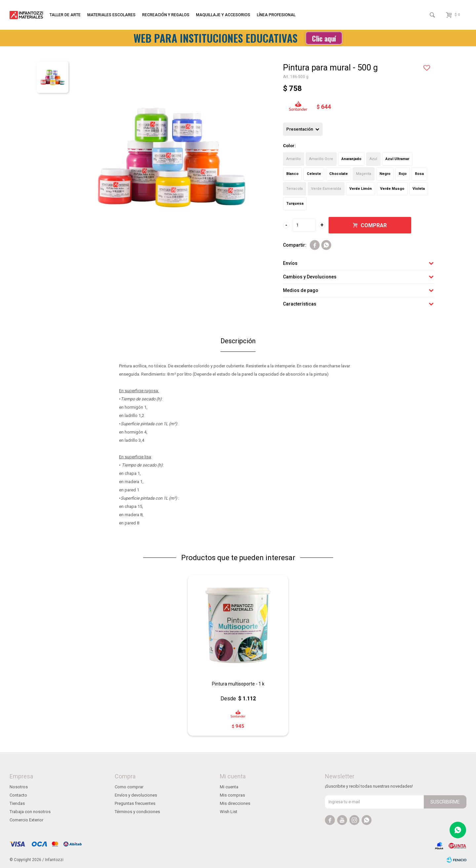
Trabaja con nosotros (30, 812)
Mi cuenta (229, 787)
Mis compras (232, 795)
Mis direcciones (235, 803)
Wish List (229, 812)
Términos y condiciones (137, 812)
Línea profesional (276, 15)
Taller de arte (65, 15)
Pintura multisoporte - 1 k (238, 684)
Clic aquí (324, 38)
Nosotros (19, 787)
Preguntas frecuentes (135, 803)
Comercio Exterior (26, 820)
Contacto (18, 795)
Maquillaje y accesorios (223, 15)
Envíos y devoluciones (136, 795)
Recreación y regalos (166, 15)
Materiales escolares (111, 15)
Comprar (374, 225)
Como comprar (129, 787)
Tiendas (17, 803)
